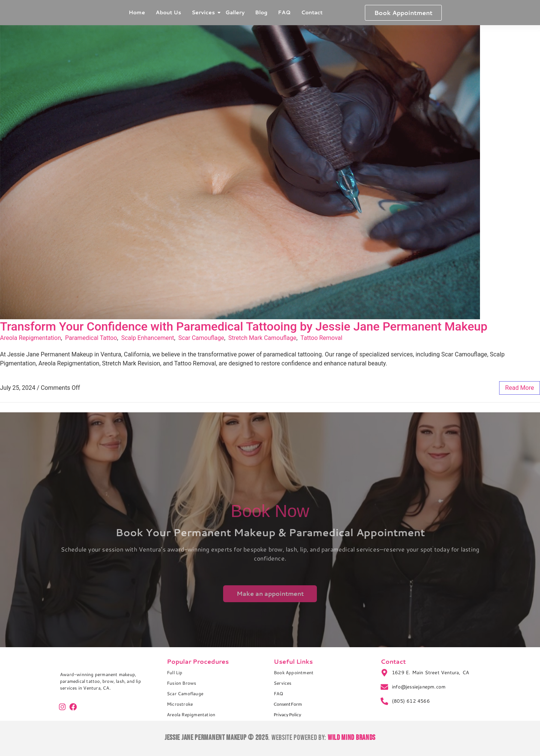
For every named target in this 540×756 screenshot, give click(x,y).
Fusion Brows (181, 683)
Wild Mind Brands (352, 738)
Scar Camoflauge (185, 694)
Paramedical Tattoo (91, 338)
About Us (168, 12)
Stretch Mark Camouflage (262, 338)
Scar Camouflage (201, 338)
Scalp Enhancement (148, 338)
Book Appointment (294, 673)
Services (204, 12)
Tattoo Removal (321, 338)
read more (520, 388)
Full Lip (175, 673)
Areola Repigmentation (30, 338)
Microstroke (180, 704)
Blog (261, 12)
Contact (312, 12)
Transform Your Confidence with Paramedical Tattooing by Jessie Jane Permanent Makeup (244, 326)
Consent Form (288, 704)
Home (137, 12)
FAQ (284, 12)
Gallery (235, 12)
